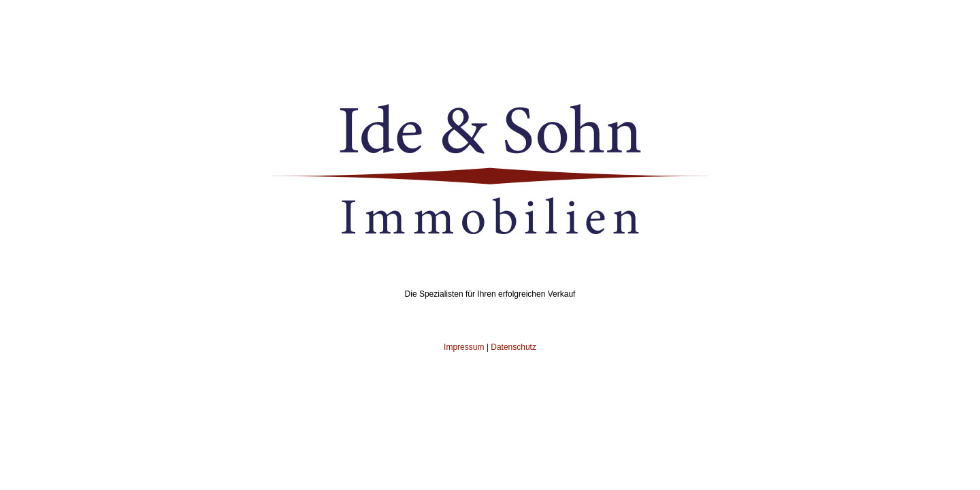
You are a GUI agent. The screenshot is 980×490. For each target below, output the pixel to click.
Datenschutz (513, 347)
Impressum (464, 347)
